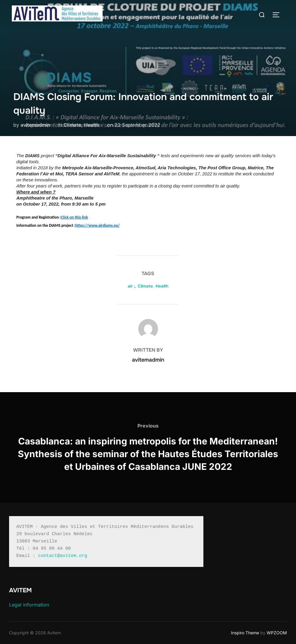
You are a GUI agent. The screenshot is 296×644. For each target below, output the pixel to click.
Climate (72, 125)
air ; (131, 286)
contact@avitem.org (63, 556)
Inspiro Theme (245, 633)
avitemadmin (35, 125)
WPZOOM (277, 633)
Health (92, 125)
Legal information (29, 605)
